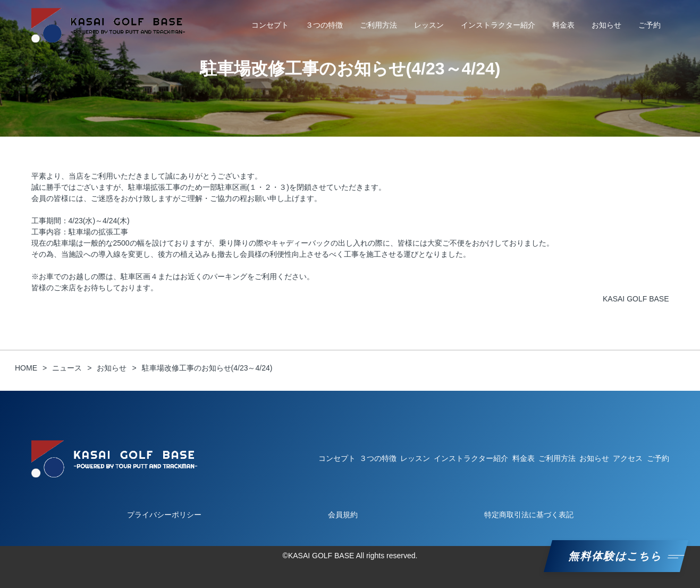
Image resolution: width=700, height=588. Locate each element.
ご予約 (650, 25)
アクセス (628, 458)
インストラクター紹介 (498, 25)
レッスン (429, 25)
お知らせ (606, 25)
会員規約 (343, 515)
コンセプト (270, 25)
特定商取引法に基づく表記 (529, 515)
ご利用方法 (378, 25)
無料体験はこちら (616, 556)
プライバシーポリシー (164, 515)
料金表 (563, 25)
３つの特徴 (324, 25)
